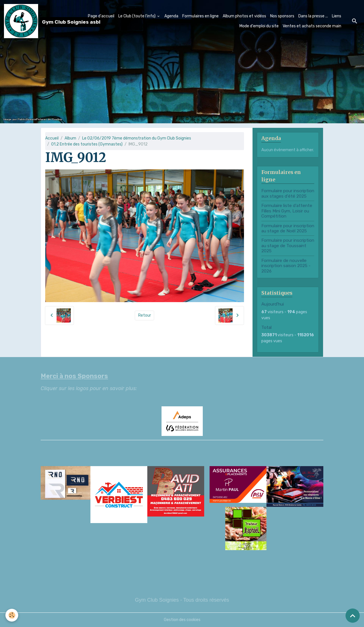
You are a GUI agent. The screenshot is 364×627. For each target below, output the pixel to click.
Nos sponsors (282, 16)
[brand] (40, 21)
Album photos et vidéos (244, 16)
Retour (145, 315)
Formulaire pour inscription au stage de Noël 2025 (288, 228)
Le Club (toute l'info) (137, 16)
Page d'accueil (101, 16)
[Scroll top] (353, 616)
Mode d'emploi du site (259, 26)
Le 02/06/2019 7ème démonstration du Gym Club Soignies (137, 138)
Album (70, 138)
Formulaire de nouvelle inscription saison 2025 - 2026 (286, 266)
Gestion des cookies (182, 620)
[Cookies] (12, 615)
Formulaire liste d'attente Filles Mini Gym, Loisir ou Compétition (287, 211)
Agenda (171, 16)
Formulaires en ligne (200, 16)
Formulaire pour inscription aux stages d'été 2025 (288, 193)
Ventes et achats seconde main (312, 26)
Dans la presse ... (313, 16)
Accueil (52, 138)
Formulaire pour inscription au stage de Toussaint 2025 (288, 246)
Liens (337, 16)
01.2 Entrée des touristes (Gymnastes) (87, 144)
